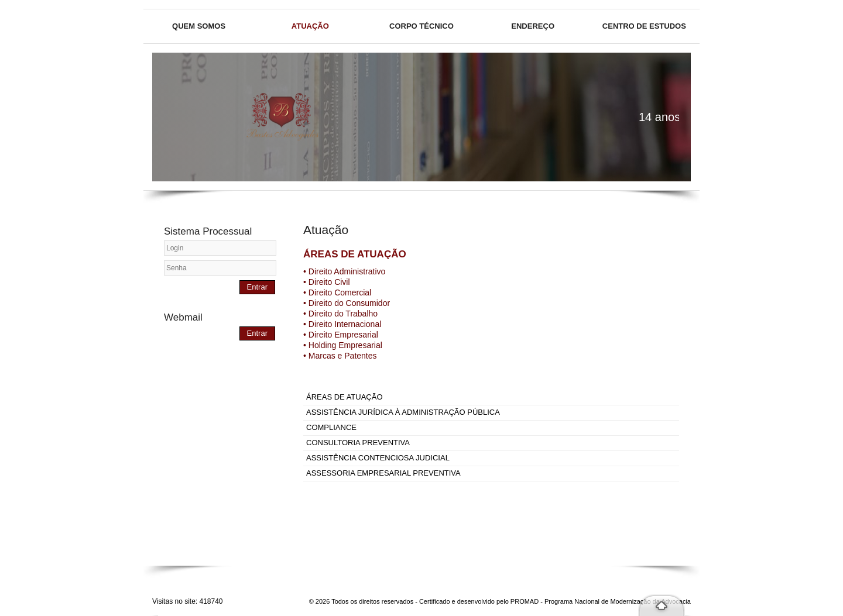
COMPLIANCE (331, 427)
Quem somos (199, 26)
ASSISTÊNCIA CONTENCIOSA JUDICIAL (378, 458)
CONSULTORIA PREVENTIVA (358, 443)
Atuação (310, 26)
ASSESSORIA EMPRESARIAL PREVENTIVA (383, 473)
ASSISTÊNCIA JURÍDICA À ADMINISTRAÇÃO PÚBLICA (403, 412)
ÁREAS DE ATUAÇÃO (345, 397)
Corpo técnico (421, 26)
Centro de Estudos (644, 26)
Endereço (533, 26)
